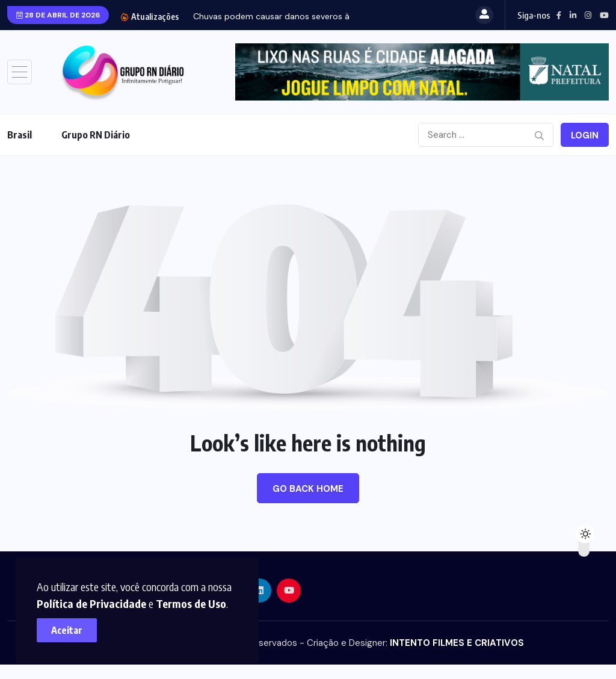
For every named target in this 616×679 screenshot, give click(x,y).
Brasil (20, 135)
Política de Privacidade (97, 598)
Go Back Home (308, 489)
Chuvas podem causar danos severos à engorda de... (298, 16)
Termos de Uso (196, 598)
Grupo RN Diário (96, 135)
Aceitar (72, 625)
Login (585, 135)
